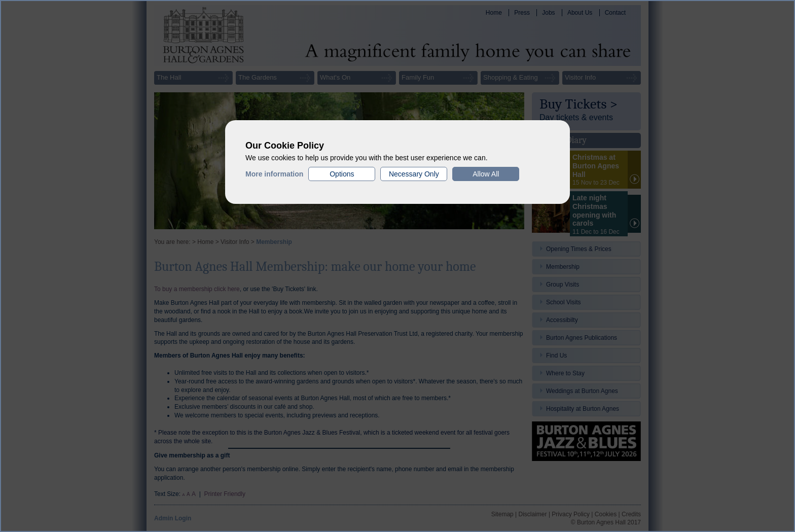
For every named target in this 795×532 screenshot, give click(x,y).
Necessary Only (414, 174)
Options (342, 174)
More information (274, 174)
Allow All (486, 174)
